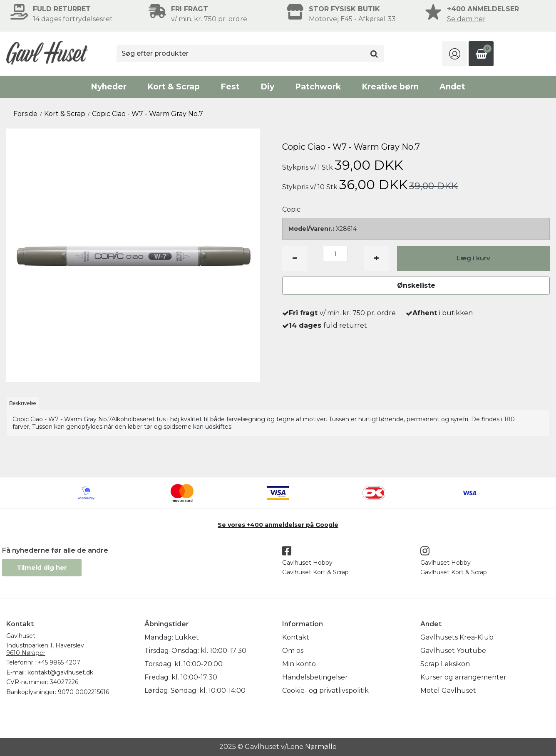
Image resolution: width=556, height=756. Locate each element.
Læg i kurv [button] (473, 258)
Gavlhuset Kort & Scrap (315, 572)
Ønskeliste (416, 285)
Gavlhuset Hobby (307, 563)
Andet (452, 87)
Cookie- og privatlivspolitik (325, 691)
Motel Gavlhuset (448, 691)
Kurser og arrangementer (463, 677)
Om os (293, 651)
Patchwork (318, 87)
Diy (267, 87)
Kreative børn (390, 87)
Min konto (299, 664)
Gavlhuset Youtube (453, 651)
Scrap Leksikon (445, 664)
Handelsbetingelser (315, 677)
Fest (230, 87)
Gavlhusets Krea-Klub (457, 637)
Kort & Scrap (174, 87)
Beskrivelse (23, 403)
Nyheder (109, 87)
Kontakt (296, 637)
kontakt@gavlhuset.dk (60, 672)
